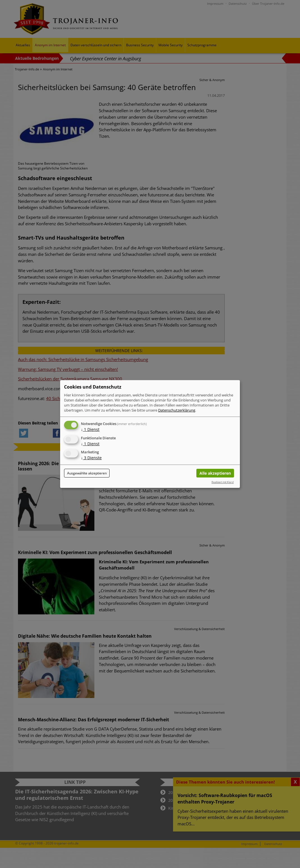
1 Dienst (90, 429)
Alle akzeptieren (215, 473)
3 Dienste (91, 458)
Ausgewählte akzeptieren (87, 473)
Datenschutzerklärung (177, 410)
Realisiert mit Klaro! (223, 482)
